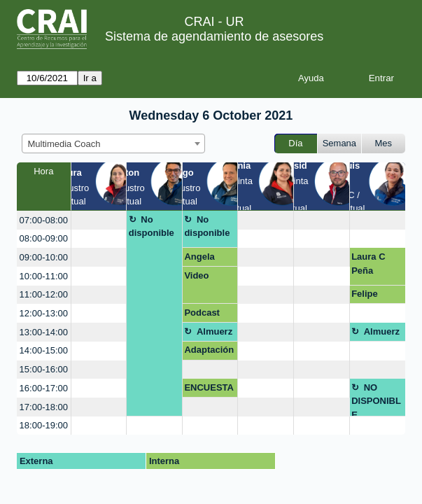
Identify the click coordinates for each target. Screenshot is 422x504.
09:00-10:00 (44, 257)
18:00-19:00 (44, 425)
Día (295, 143)
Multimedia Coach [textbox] (64, 144)
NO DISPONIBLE (376, 399)
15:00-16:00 (44, 369)
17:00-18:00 (44, 407)
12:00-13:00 (44, 313)
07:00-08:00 (44, 220)
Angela (199, 257)
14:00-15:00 (44, 350)
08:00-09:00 (44, 238)
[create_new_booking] (99, 220)
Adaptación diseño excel (209, 352)
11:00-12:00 (44, 294)
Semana (339, 143)
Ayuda (311, 78)
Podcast (202, 313)
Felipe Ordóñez (370, 296)
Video (196, 275)
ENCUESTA (209, 387)
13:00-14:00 (44, 332)
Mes (384, 143)
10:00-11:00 (44, 276)
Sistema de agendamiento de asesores (214, 36)
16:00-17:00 (44, 388)
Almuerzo (208, 334)
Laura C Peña (368, 264)
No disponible (152, 226)
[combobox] (113, 143)
